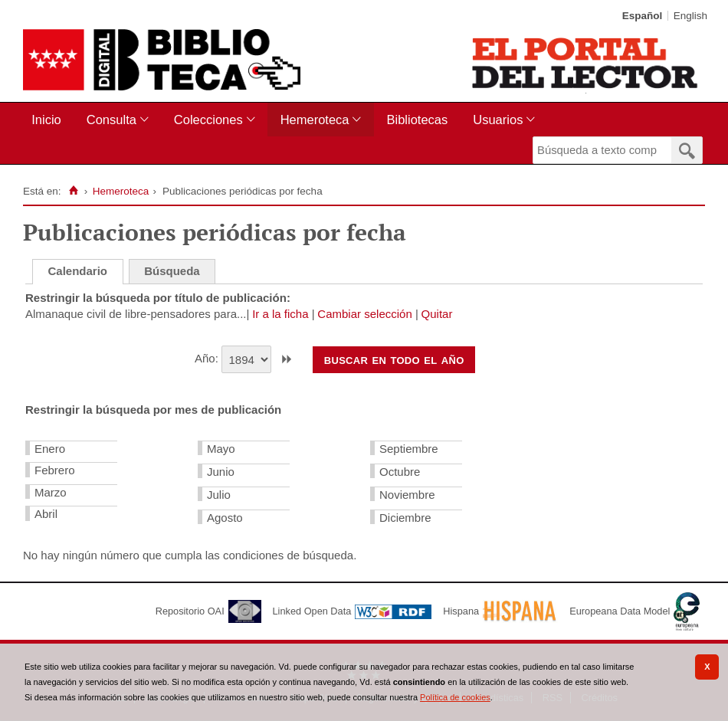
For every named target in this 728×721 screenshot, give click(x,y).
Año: (208, 358)
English (690, 16)
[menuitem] (49, 120)
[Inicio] (73, 191)
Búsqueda (172, 271)
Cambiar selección (364, 314)
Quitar (437, 314)
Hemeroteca (315, 120)
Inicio (46, 120)
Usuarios (498, 120)
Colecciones (208, 120)
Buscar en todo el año (394, 359)
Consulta (111, 120)
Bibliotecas (417, 120)
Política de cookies (455, 697)
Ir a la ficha (280, 314)
